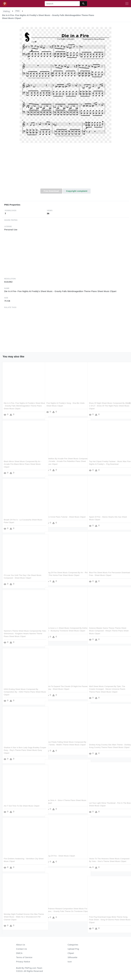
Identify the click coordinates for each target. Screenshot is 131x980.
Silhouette (72, 957)
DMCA (19, 953)
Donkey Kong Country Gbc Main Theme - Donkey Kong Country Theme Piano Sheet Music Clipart (107, 747)
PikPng (7, 11)
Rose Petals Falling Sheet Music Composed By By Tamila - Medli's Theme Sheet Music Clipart (65, 745)
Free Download (51, 191)
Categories (73, 945)
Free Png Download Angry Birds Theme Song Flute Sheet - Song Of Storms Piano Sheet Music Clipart (107, 920)
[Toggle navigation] (127, 4)
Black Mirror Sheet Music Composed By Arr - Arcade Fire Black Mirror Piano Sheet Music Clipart (23, 464)
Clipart (71, 953)
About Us (21, 945)
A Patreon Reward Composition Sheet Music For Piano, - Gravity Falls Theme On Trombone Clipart (65, 911)
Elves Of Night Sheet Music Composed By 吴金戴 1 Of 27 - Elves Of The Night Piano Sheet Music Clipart (108, 406)
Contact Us (21, 949)
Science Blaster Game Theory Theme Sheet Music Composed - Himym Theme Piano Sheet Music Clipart (108, 631)
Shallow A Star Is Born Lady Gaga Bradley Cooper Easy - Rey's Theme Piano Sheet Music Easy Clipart (22, 750)
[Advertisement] (65, 167)
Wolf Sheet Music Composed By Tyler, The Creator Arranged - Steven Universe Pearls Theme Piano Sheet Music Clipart (107, 689)
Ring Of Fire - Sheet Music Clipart (61, 856)
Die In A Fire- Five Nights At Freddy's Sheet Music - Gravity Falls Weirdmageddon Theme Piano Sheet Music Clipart (23, 406)
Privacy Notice (23, 962)
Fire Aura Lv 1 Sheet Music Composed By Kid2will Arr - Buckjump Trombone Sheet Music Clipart (64, 631)
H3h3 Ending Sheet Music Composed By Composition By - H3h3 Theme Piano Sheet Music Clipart (22, 692)
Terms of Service (24, 957)
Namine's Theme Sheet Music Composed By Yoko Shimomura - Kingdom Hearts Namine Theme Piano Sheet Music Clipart (23, 634)
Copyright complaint (77, 191)
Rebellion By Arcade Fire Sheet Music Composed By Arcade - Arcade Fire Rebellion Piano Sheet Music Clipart (62, 461)
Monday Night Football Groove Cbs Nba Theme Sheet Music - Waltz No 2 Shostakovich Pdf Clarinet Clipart (21, 917)
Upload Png (73, 949)
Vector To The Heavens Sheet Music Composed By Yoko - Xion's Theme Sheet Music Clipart (107, 861)
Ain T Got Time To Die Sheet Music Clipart (22, 806)
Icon (70, 962)
